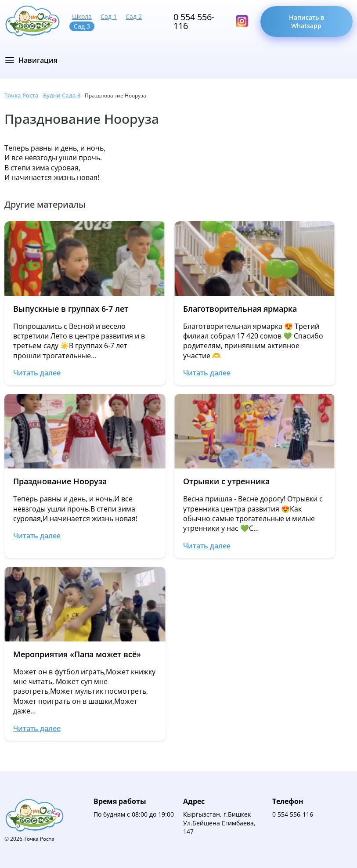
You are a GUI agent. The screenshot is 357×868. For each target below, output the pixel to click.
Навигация (38, 60)
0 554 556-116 (194, 22)
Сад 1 (109, 16)
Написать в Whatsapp (307, 22)
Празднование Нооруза (82, 119)
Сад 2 (134, 16)
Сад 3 (82, 26)
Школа (82, 16)
